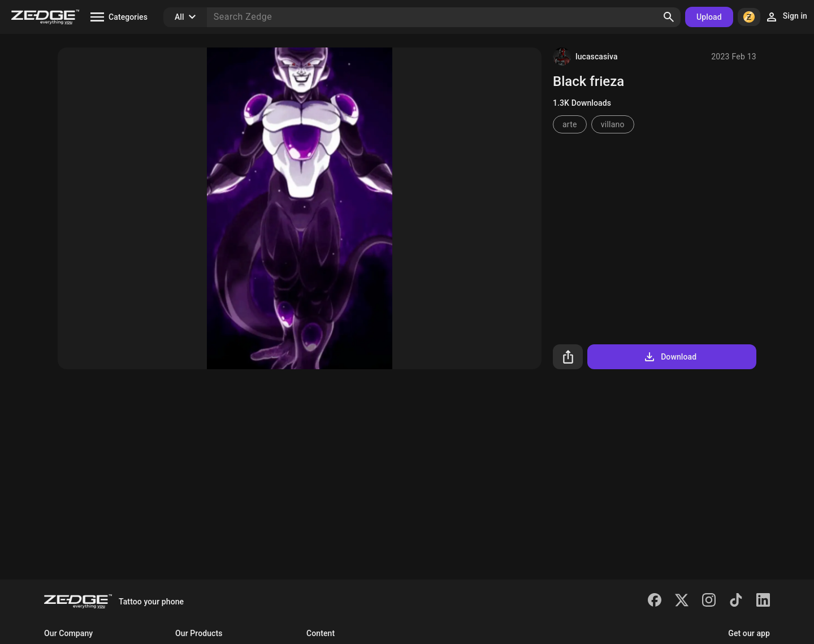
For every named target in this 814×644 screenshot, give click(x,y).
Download (670, 357)
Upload (709, 17)
